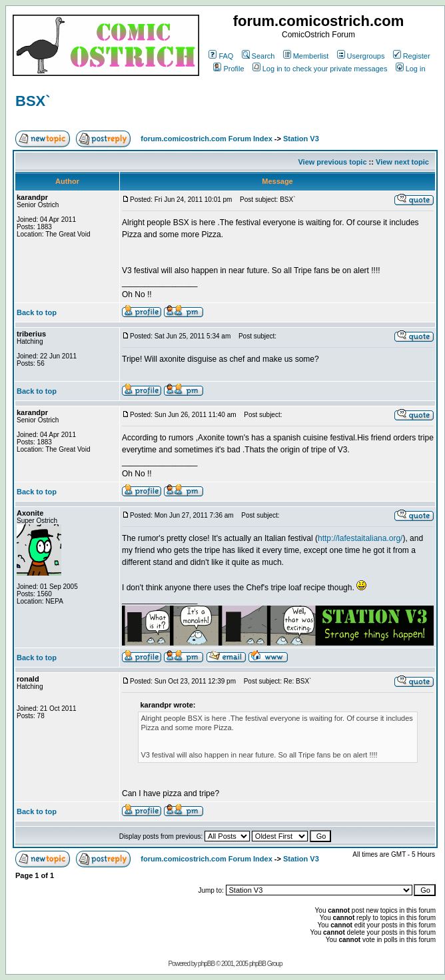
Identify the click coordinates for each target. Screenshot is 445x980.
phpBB (206, 964)
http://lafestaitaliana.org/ (360, 538)
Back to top (37, 312)
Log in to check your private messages (320, 69)
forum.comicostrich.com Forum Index (206, 139)
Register (412, 56)
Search (258, 56)
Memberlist (306, 56)
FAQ (221, 56)
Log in (411, 69)
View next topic (402, 162)
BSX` (33, 101)
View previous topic (332, 162)
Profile (228, 69)
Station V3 (301, 139)
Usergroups (361, 56)
